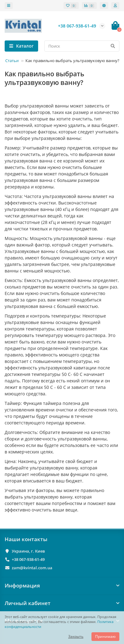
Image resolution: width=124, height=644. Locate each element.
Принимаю (105, 636)
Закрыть (76, 636)
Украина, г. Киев (28, 551)
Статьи (12, 61)
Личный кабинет (62, 603)
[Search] (82, 46)
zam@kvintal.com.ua (32, 568)
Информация (62, 585)
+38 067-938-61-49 (28, 559)
